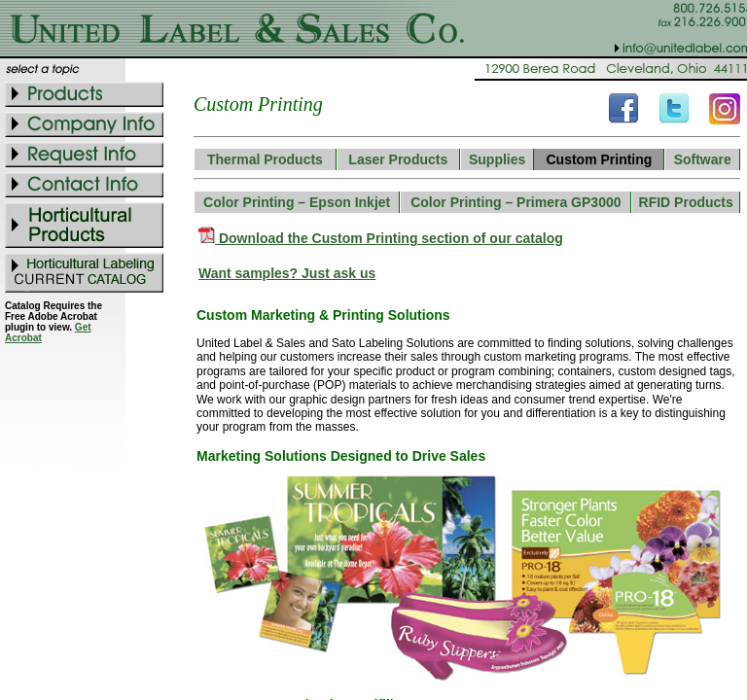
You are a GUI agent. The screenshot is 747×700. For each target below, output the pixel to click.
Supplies (497, 159)
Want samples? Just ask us (287, 273)
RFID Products (686, 202)
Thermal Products (265, 159)
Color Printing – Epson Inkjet (297, 202)
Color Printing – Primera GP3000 (516, 202)
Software (703, 159)
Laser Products (398, 159)
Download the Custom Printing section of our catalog (389, 238)
